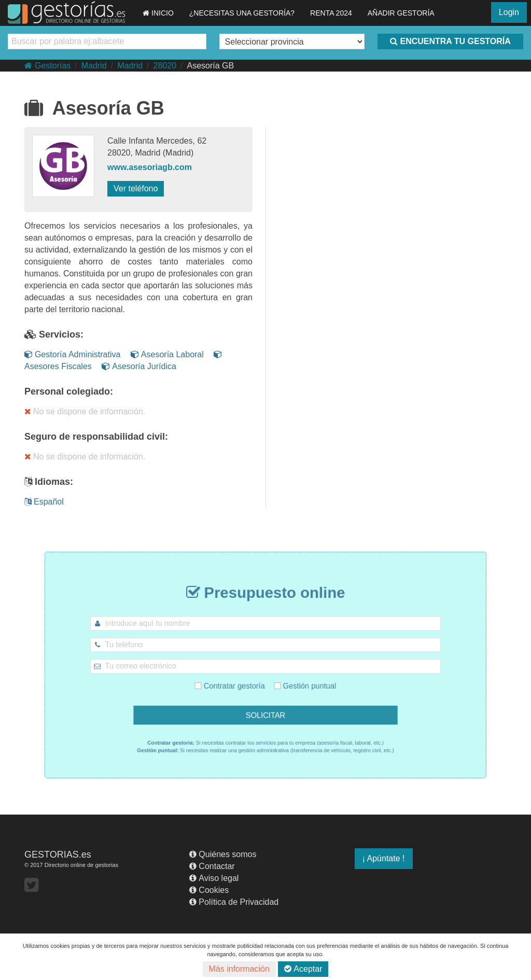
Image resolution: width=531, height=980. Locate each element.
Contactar (212, 866)
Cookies (209, 890)
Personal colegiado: (69, 391)
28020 (165, 66)
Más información (239, 969)
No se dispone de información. (85, 411)
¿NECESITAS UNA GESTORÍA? (242, 13)
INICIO (158, 13)
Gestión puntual (297, 681)
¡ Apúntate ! (384, 858)
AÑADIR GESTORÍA (401, 13)
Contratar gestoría (237, 681)
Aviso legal (214, 878)
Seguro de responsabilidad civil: (96, 437)
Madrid (94, 66)
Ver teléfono (136, 188)
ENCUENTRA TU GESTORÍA (450, 41)
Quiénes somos (223, 854)
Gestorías (47, 66)
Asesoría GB (210, 66)
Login (509, 12)
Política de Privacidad (234, 902)
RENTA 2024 (331, 13)
